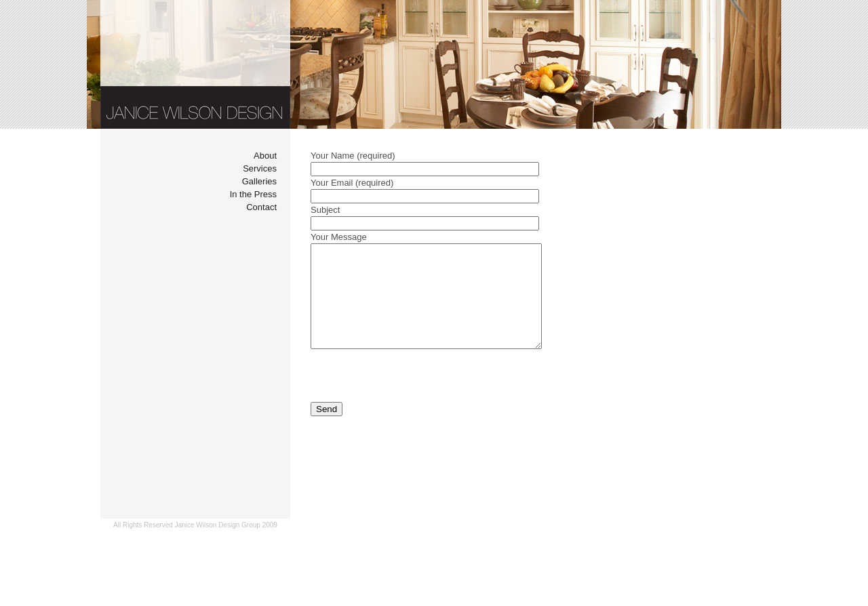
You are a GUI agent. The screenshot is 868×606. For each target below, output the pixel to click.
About (265, 156)
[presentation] (414, 396)
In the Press (253, 194)
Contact (261, 207)
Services (260, 168)
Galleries (259, 181)
